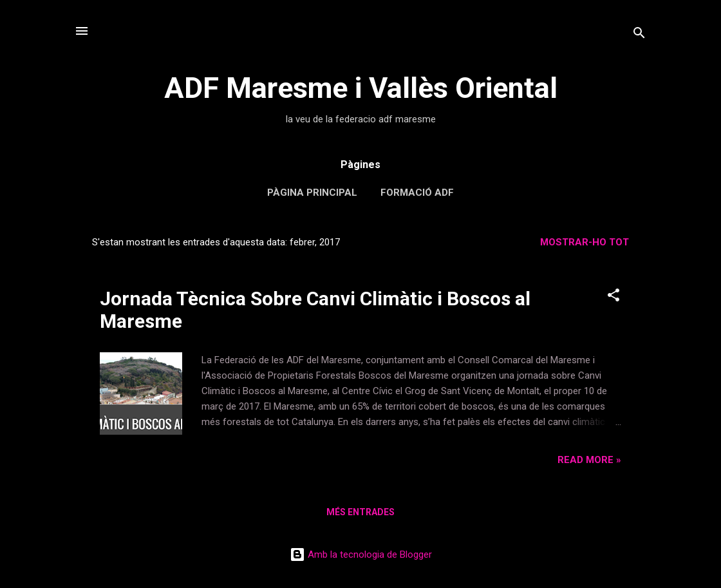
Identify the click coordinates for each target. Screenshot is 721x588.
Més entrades (360, 512)
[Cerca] (639, 35)
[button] (613, 297)
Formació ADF (417, 193)
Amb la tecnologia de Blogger (361, 555)
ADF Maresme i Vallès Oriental (361, 88)
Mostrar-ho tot (585, 242)
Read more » (589, 460)
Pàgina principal (312, 193)
